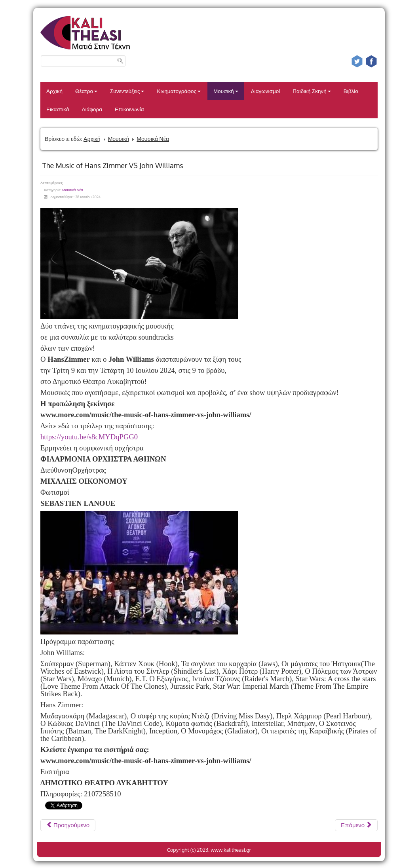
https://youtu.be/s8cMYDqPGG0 (89, 437)
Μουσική (226, 91)
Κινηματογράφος (179, 91)
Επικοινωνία (129, 109)
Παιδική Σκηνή (312, 91)
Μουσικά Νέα (153, 139)
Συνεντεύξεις (127, 91)
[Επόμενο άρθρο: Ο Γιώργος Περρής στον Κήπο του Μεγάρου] (356, 825)
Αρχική (54, 91)
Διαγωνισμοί (265, 91)
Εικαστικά (58, 109)
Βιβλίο (351, 91)
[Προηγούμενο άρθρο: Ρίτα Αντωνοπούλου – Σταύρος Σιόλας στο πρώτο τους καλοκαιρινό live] (68, 825)
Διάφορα (92, 109)
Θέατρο (86, 91)
